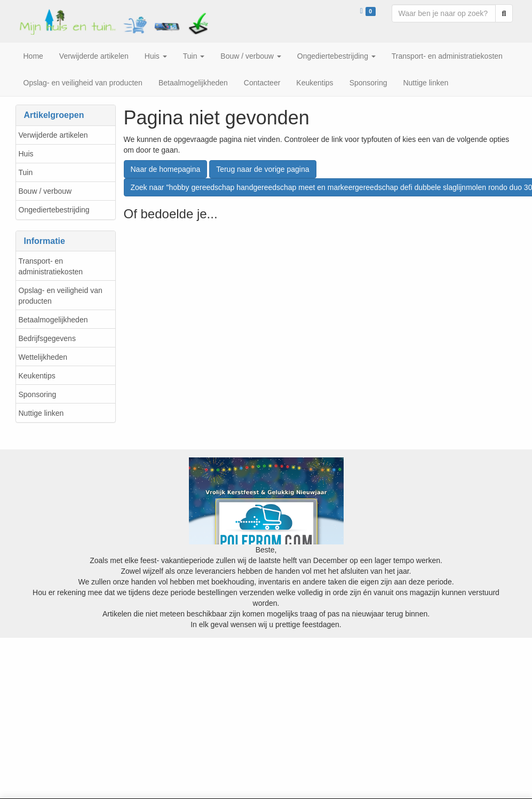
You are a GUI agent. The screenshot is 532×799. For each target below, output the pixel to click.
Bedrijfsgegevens (47, 338)
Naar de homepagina (166, 169)
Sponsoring (38, 394)
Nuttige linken (41, 413)
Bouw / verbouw (45, 191)
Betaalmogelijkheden (53, 320)
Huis (26, 154)
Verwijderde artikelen (53, 135)
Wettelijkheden (43, 357)
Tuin (26, 172)
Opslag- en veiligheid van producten (61, 296)
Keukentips (37, 376)
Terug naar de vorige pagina (263, 169)
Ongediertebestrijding (54, 210)
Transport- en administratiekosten (51, 266)
